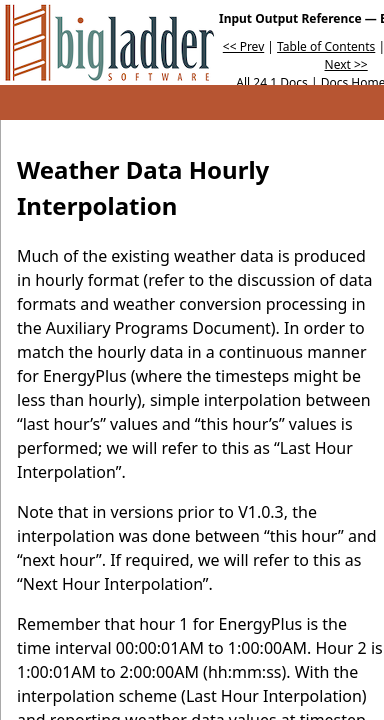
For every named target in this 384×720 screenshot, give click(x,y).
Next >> (346, 64)
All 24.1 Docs (271, 82)
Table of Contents (326, 46)
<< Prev (243, 46)
